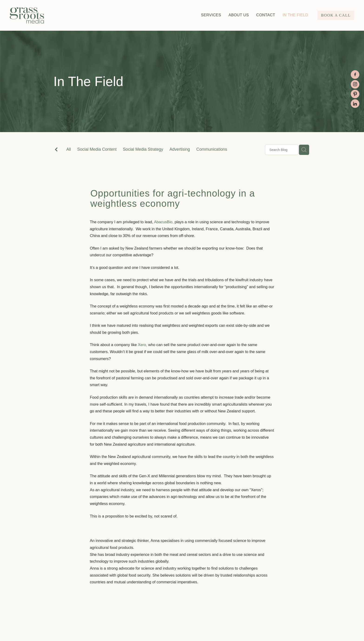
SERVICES (211, 15)
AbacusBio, (164, 222)
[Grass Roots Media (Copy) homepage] (44, 15)
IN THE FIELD (295, 15)
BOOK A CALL (336, 15)
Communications (212, 149)
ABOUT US (239, 15)
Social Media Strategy (143, 149)
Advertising (180, 149)
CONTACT (266, 15)
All (69, 149)
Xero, (142, 345)
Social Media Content (97, 149)
